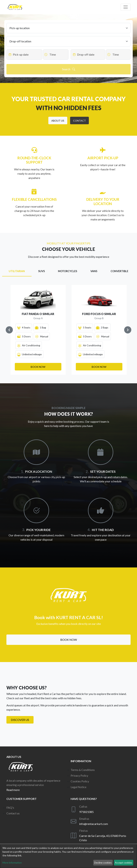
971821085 (86, 812)
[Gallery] (68, 330)
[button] (58, 121)
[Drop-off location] (68, 41)
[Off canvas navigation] (126, 7)
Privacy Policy (79, 775)
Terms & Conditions (83, 770)
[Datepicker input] (24, 55)
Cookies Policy (80, 781)
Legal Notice (78, 787)
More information (12, 863)
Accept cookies (124, 863)
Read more (13, 790)
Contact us (13, 813)
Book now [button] (69, 640)
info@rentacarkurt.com (94, 824)
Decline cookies (103, 863)
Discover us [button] (20, 720)
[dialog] (68, 856)
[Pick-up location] (68, 28)
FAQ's (10, 807)
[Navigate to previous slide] (9, 330)
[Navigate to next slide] (128, 330)
